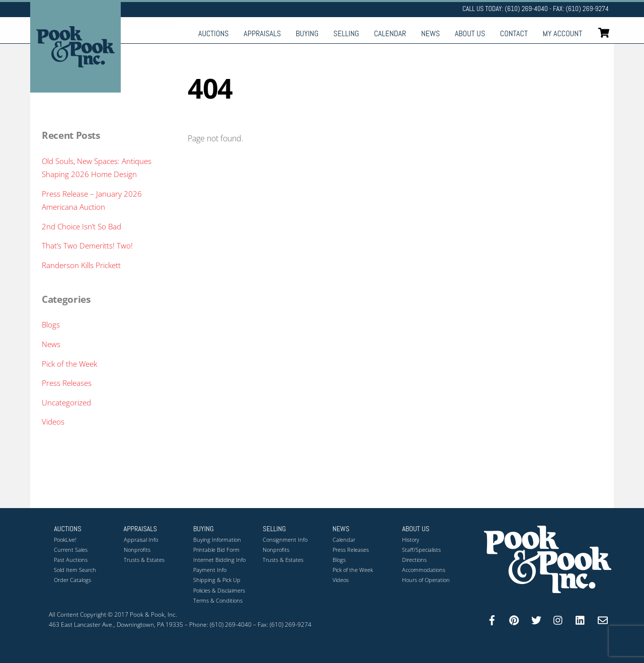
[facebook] (492, 619)
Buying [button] (204, 529)
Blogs (51, 324)
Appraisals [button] (141, 529)
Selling (346, 33)
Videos (53, 422)
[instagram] (558, 619)
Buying (307, 33)
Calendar (390, 33)
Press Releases (67, 383)
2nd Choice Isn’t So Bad (82, 226)
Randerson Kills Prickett (81, 265)
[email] (603, 619)
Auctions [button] (68, 529)
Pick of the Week (69, 364)
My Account (563, 33)
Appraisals (262, 33)
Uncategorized (66, 402)
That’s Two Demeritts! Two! (87, 245)
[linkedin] (581, 619)
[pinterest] (514, 619)
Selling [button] (274, 529)
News (430, 33)
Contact (514, 33)
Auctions (214, 33)
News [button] (341, 529)
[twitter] (536, 619)
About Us (470, 33)
